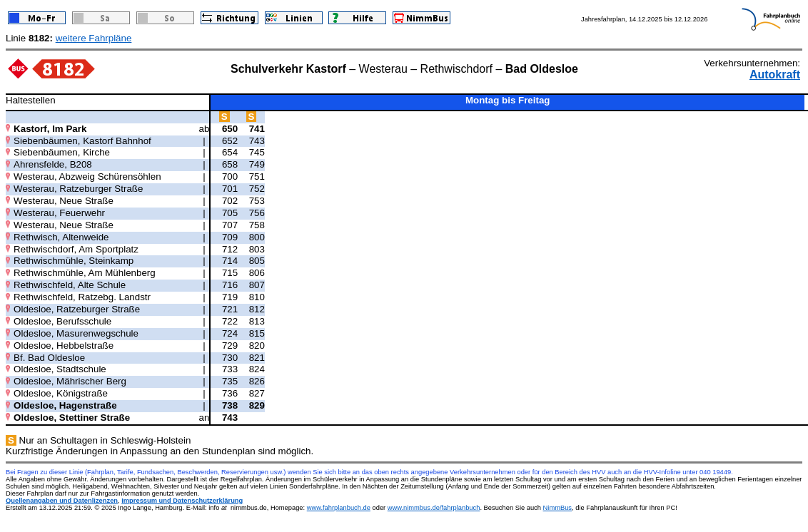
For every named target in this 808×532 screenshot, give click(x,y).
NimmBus (557, 508)
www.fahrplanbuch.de (339, 508)
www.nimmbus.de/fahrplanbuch (434, 508)
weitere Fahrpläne (94, 38)
